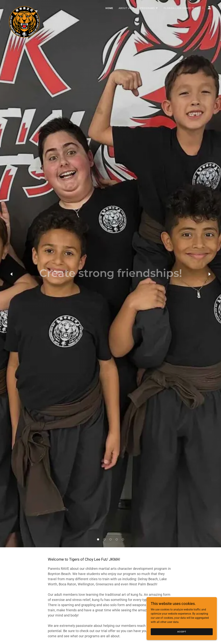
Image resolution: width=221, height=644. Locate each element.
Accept (182, 632)
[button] (98, 539)
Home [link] (109, 8)
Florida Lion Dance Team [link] (181, 8)
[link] (24, 7)
